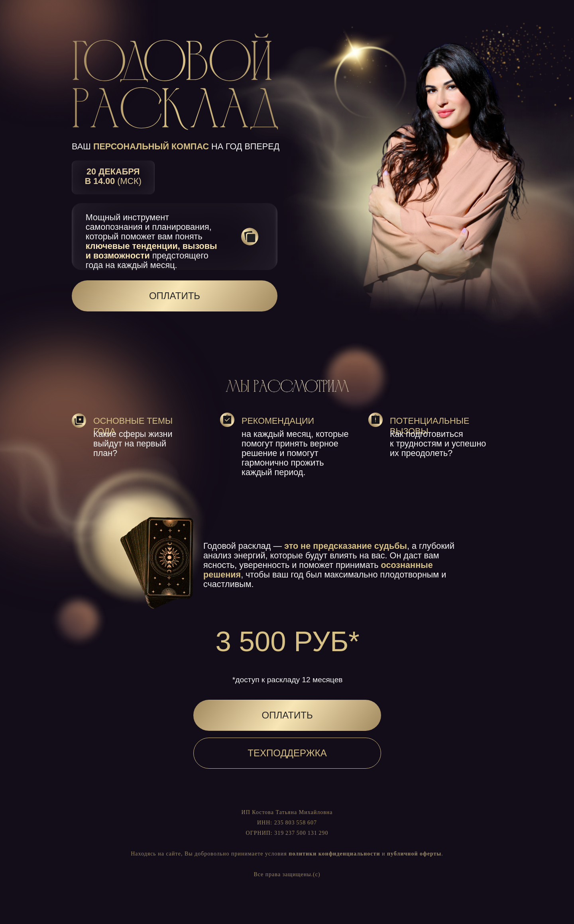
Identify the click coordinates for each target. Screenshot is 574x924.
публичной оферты (414, 854)
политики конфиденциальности (334, 854)
